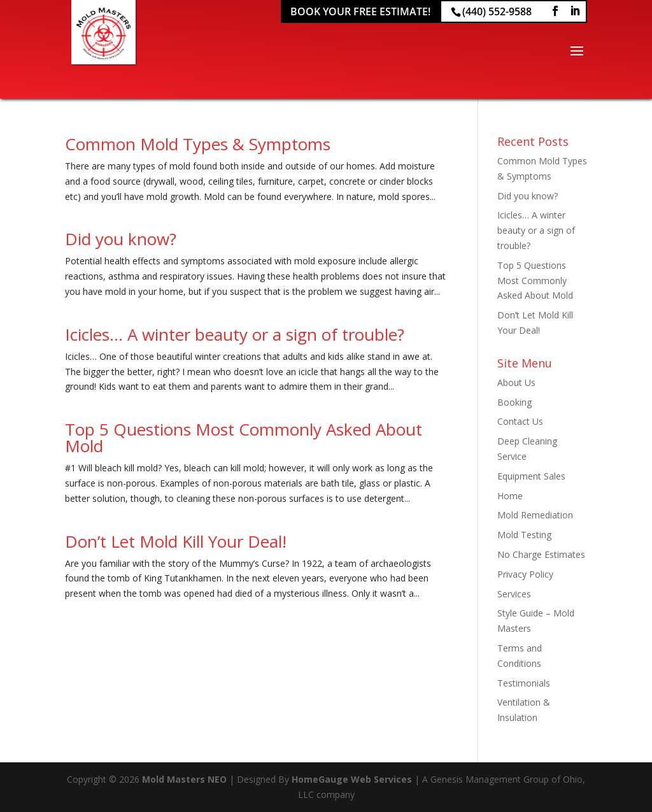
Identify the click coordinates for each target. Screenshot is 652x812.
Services (514, 594)
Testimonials (524, 683)
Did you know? (121, 239)
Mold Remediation (535, 515)
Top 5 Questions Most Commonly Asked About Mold (244, 438)
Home (510, 496)
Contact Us (520, 421)
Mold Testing (524, 535)
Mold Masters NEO (184, 779)
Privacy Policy (525, 574)
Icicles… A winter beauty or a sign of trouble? (235, 334)
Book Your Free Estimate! (360, 11)
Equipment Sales (531, 476)
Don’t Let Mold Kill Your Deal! (176, 541)
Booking (514, 402)
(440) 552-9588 (497, 11)
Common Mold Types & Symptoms (198, 144)
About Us (516, 382)
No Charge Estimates (541, 554)
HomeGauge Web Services (352, 779)
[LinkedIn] (575, 11)
